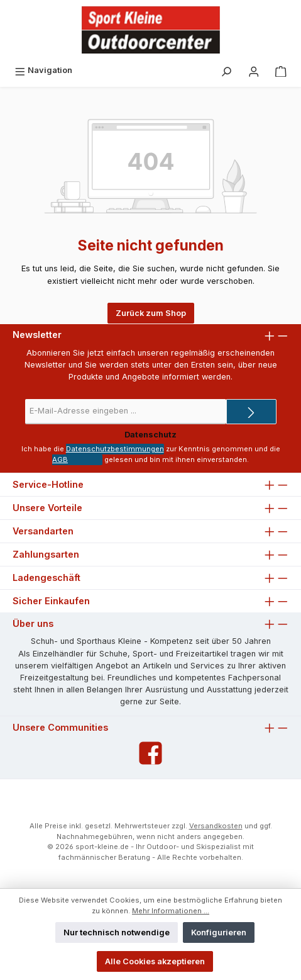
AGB (60, 459)
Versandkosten (216, 826)
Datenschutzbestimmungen (115, 449)
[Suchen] (226, 70)
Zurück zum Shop (151, 313)
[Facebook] (150, 753)
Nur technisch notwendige (117, 932)
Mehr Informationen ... (171, 911)
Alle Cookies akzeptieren (155, 961)
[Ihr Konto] (254, 70)
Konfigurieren (219, 932)
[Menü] (43, 70)
